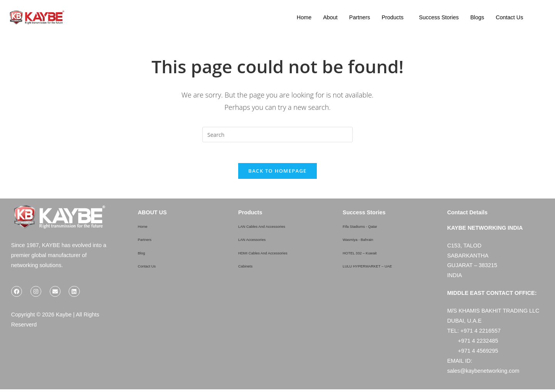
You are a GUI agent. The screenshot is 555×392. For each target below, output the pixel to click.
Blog (143, 255)
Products (393, 17)
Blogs (477, 17)
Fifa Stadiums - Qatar (369, 229)
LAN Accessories (259, 242)
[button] (394, 17)
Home (304, 17)
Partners (360, 17)
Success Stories (439, 17)
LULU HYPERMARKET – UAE (380, 268)
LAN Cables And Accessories (274, 229)
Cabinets (249, 268)
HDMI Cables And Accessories (276, 255)
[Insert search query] (277, 135)
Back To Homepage (277, 173)
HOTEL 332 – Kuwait (369, 255)
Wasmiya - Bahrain (366, 242)
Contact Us (509, 17)
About (330, 17)
